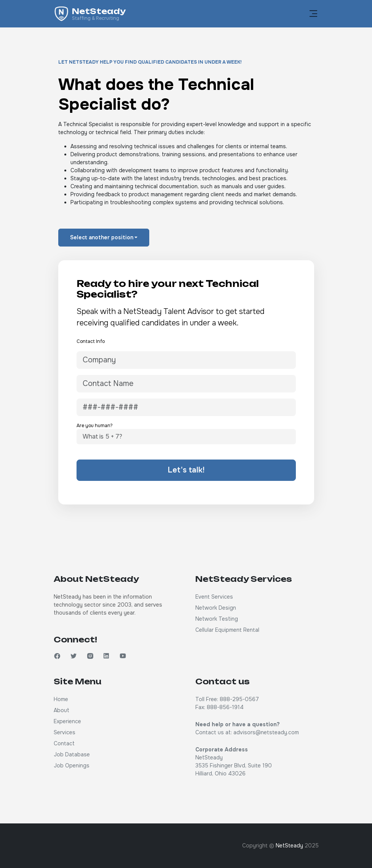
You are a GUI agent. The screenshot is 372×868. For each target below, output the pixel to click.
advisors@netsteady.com (266, 732)
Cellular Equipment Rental (227, 630)
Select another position (102, 237)
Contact (64, 743)
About (61, 710)
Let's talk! (186, 470)
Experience (67, 721)
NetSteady (289, 846)
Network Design (216, 608)
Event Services (214, 597)
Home (61, 699)
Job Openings (72, 766)
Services (65, 732)
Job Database (72, 754)
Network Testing (217, 619)
